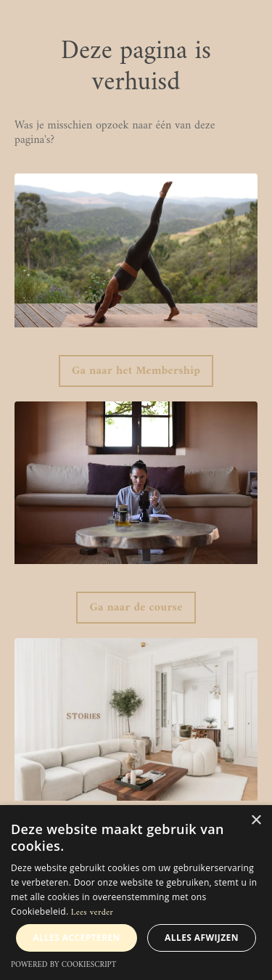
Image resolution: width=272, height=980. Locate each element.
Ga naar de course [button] (136, 608)
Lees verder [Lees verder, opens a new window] (92, 913)
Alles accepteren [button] (77, 938)
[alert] (136, 893)
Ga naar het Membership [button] (136, 371)
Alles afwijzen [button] (202, 938)
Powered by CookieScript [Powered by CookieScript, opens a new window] (63, 965)
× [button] (256, 821)
